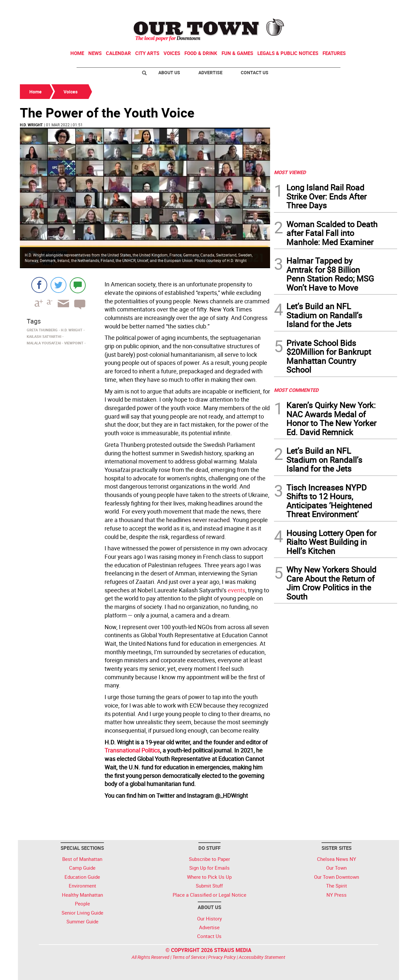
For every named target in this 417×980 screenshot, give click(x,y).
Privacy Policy (222, 957)
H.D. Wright (31, 125)
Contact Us (255, 72)
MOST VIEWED (290, 172)
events (237, 590)
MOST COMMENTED (296, 390)
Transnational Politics (132, 750)
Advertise (210, 72)
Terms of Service (189, 957)
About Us (169, 72)
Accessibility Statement (262, 957)
